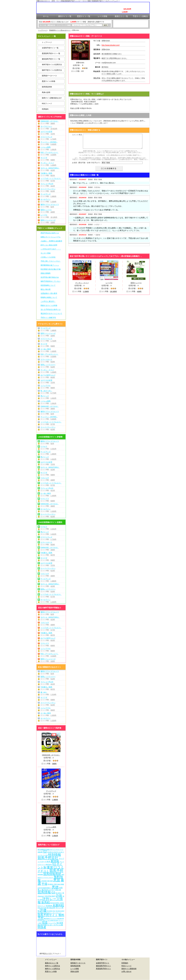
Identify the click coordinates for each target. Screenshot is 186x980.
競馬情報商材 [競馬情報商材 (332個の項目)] (52, 874)
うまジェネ (45, 478)
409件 (53, 212)
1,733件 (53, 139)
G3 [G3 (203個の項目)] (53, 892)
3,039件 (53, 155)
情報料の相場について (49, 297)
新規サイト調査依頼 (129, 969)
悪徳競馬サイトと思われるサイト (60, 30)
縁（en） (44, 692)
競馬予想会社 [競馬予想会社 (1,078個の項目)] (48, 858)
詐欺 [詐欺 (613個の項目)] (59, 896)
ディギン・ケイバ (47, 163)
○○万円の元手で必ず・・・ (51, 249)
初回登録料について (48, 285)
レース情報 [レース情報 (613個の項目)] (50, 901)
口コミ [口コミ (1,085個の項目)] (59, 867)
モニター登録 (46, 253)
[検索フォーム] (87, 25)
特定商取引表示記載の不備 (51, 269)
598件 (53, 160)
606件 (53, 501)
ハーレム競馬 (46, 147)
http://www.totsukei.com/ (111, 45)
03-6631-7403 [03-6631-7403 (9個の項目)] (52, 884)
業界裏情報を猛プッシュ (50, 265)
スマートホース (46, 359)
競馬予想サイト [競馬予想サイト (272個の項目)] (48, 915)
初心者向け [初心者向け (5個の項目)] (59, 893)
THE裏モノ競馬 (46, 173)
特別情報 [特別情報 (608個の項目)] (55, 855)
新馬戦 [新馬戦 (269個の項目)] (46, 902)
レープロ (44, 215)
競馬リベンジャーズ (48, 220)
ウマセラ (44, 446)
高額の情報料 (46, 273)
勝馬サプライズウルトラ (50, 205)
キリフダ (44, 158)
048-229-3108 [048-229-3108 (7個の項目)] (42, 908)
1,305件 (53, 351)
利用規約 (45, 109)
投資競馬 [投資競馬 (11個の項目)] (49, 906)
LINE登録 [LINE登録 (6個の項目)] (44, 881)
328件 (53, 222)
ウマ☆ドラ (45, 499)
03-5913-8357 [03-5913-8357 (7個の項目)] (60, 911)
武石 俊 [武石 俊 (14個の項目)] (58, 890)
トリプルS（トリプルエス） (51, 178)
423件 (53, 170)
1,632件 (53, 398)
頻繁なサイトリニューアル (51, 237)
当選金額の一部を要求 (49, 293)
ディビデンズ (46, 194)
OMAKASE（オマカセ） (50, 121)
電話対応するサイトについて (51, 313)
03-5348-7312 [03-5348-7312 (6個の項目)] (51, 911)
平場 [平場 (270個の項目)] (44, 884)
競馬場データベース (49, 76)
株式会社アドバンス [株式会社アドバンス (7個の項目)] (50, 918)
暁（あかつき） (46, 391)
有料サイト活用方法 (52, 966)
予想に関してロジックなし (51, 261)
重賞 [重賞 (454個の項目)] (50, 867)
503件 (53, 362)
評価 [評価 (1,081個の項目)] (43, 910)
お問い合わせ (126, 971)
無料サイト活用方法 (52, 969)
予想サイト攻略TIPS (48, 318)
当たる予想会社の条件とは (51, 309)
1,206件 (53, 165)
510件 (53, 367)
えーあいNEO (46, 349)
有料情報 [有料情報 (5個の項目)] (40, 874)
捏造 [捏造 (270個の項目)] (45, 923)
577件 (53, 181)
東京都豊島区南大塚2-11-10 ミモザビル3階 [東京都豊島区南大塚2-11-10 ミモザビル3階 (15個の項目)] (50, 924)
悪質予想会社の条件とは (50, 233)
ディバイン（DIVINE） (49, 142)
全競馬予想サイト (103, 963)
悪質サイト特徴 (51, 971)
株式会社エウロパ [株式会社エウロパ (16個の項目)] (48, 890)
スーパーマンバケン (48, 189)
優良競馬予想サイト (103, 966)
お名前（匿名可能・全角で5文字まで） (87, 165)
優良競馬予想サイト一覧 (51, 59)
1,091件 (53, 149)
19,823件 (54, 129)
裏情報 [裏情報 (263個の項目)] (55, 861)
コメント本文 (77, 135)
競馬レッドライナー (48, 365)
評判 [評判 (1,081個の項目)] (46, 899)
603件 (53, 377)
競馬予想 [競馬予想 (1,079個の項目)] (56, 871)
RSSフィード (47, 104)
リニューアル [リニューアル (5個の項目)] (52, 923)
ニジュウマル (46, 385)
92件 (52, 207)
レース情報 (75, 969)
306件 (53, 123)
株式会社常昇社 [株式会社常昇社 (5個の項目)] (55, 903)
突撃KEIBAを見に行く (109, 88)
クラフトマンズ (46, 137)
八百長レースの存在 (48, 257)
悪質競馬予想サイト (103, 969)
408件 (53, 480)
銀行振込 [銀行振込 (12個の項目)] (41, 913)
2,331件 (53, 449)
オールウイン (46, 199)
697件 (53, 176)
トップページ (43, 30)
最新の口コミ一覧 (52, 963)
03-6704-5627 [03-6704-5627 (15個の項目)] (50, 896)
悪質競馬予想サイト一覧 (51, 53)
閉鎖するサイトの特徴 (49, 305)
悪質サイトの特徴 (49, 81)
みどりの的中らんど (48, 375)
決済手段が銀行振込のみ (50, 277)
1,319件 (53, 694)
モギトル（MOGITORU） (50, 168)
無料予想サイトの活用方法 (52, 70)
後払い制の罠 (46, 289)
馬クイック (45, 396)
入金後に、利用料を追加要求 (51, 241)
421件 (53, 186)
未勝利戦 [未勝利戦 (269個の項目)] (58, 905)
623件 (53, 191)
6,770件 (53, 393)
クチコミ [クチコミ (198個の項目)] (43, 871)
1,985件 (53, 196)
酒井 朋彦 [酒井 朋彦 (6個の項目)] (50, 881)
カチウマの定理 (46, 132)
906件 (53, 388)
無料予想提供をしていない (51, 281)
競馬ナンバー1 (46, 210)
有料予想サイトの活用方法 (52, 65)
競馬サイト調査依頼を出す (52, 98)
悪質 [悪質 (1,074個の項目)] (57, 880)
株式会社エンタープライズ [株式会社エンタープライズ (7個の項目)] (53, 913)
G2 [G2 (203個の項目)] (45, 852)
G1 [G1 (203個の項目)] (54, 864)
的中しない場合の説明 (49, 245)
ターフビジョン (46, 126)
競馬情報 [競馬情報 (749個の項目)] (44, 892)
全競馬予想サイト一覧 (50, 48)
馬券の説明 (46, 92)
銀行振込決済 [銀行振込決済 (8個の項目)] (51, 908)
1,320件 (53, 202)
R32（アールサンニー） (50, 152)
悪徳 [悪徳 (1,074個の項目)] (55, 887)
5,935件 (53, 144)
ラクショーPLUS (47, 184)
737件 (53, 134)
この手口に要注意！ (48, 301)
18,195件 (54, 217)
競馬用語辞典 (47, 87)
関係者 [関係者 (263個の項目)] (42, 927)
